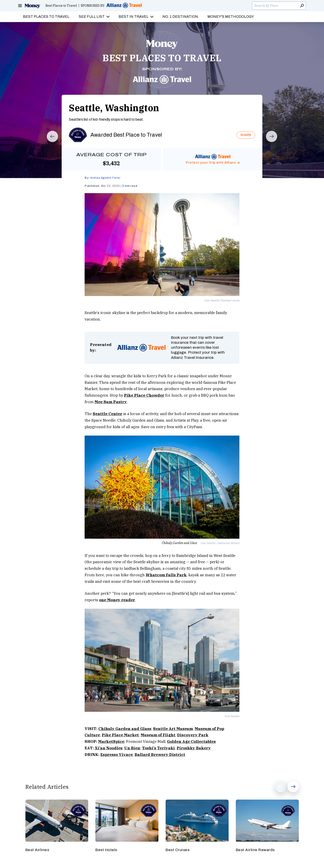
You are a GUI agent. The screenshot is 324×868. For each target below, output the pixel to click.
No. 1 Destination (180, 17)
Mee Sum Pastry (111, 402)
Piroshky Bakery (194, 748)
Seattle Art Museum (173, 729)
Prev (49, 142)
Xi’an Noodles (109, 748)
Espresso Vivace (117, 755)
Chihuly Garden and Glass (125, 729)
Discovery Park (193, 735)
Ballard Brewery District (160, 755)
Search (302, 6)
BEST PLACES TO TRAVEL (162, 58)
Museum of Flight (158, 735)
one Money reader (117, 600)
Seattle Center (107, 414)
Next (269, 142)
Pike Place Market (120, 735)
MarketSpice (111, 741)
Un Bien (132, 748)
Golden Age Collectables (191, 741)
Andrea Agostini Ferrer (105, 178)
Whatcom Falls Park (166, 575)
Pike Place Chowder (144, 395)
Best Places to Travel (61, 6)
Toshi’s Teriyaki (158, 748)
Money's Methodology (231, 17)
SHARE (246, 135)
